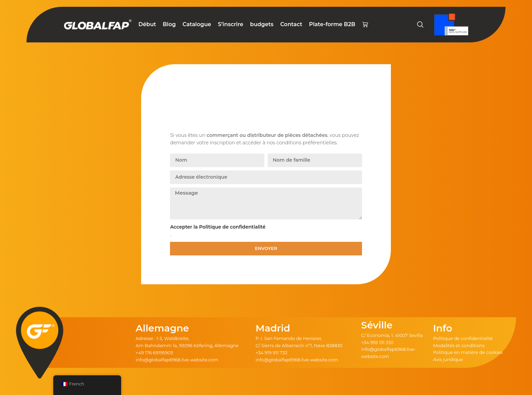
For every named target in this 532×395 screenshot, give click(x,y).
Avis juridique (448, 359)
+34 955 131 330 (377, 342)
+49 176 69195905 (155, 353)
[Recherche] (420, 24)
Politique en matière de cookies (468, 352)
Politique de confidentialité (463, 338)
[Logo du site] (98, 24)
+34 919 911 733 (271, 353)
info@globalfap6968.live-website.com (177, 360)
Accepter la (218, 227)
